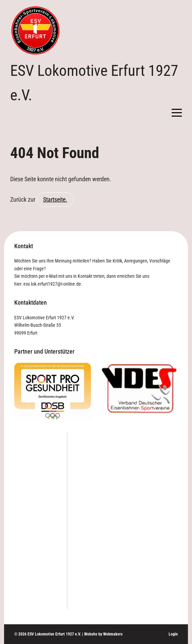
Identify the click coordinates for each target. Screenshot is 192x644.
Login (173, 634)
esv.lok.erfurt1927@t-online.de (52, 284)
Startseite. (55, 199)
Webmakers (113, 634)
